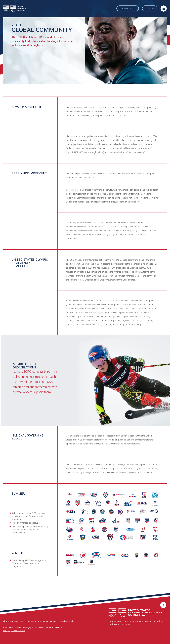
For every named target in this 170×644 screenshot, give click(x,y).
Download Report (128, 8)
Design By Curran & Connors (14, 631)
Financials (150, 8)
